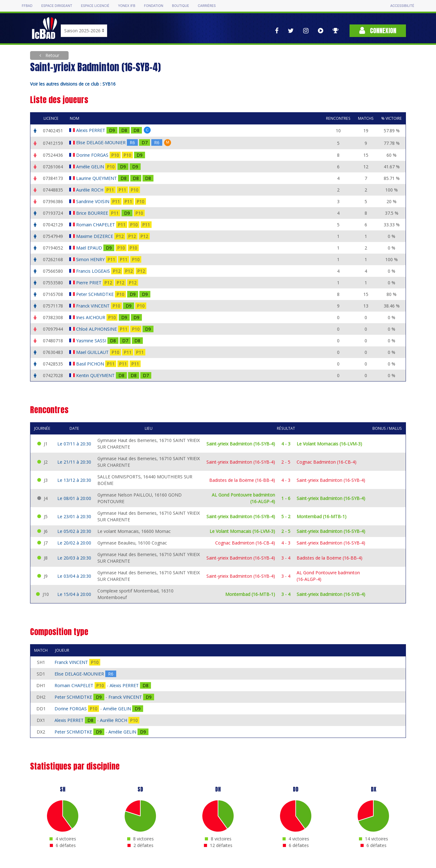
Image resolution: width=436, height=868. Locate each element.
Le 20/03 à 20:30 (74, 558)
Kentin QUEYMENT (96, 375)
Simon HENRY (91, 259)
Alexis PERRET (91, 130)
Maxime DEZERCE (95, 236)
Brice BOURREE (93, 213)
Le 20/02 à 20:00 (74, 543)
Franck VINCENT (93, 306)
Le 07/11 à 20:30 (74, 444)
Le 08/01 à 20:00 (74, 498)
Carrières (207, 6)
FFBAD (27, 6)
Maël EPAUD (90, 248)
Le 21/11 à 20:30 (74, 462)
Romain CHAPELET (96, 225)
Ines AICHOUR (91, 317)
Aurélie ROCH (90, 190)
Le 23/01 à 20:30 (74, 516)
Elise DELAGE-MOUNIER (101, 142)
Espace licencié (95, 6)
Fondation (154, 6)
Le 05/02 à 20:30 (74, 531)
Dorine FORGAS (93, 155)
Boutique (180, 6)
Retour (52, 55)
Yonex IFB (127, 6)
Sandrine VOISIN (93, 201)
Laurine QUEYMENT (97, 178)
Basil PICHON (91, 364)
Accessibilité (402, 6)
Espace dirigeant (57, 6)
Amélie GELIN (91, 167)
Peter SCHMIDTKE (96, 294)
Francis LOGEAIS (94, 271)
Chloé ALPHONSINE (97, 329)
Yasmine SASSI (92, 341)
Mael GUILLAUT (93, 352)
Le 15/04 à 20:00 (74, 594)
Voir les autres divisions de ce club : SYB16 (73, 84)
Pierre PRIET (89, 283)
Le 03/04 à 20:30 (74, 576)
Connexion (378, 31)
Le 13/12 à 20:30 (74, 480)
